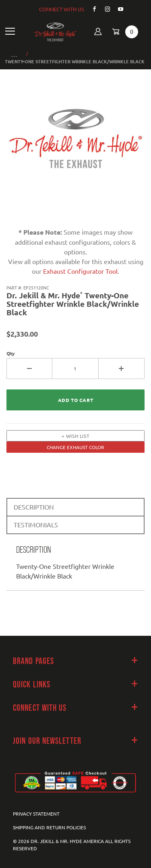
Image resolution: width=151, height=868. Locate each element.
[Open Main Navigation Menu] (10, 32)
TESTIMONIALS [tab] (36, 525)
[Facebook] (91, 9)
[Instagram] (104, 9)
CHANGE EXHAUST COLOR (75, 447)
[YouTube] (118, 9)
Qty (11, 353)
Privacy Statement (36, 814)
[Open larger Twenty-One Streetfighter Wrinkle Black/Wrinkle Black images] (75, 144)
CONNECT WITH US (62, 9)
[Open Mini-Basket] (122, 32)
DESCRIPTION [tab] (34, 507)
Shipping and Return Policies (49, 827)
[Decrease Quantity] (29, 368)
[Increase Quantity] (122, 368)
